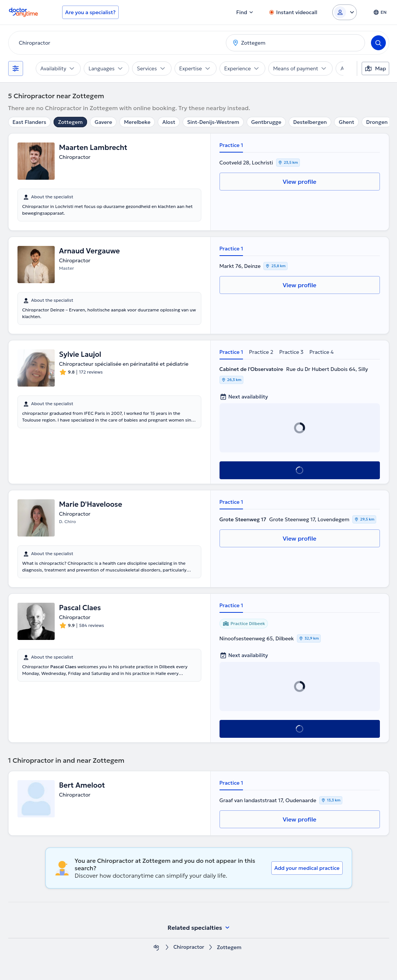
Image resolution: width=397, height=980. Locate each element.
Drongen (377, 122)
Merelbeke (137, 122)
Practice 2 (261, 352)
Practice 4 (322, 352)
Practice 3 (292, 352)
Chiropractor (189, 947)
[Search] (378, 43)
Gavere (103, 122)
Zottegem (70, 122)
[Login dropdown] (345, 12)
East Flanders (30, 122)
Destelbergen (310, 122)
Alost (169, 122)
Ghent (346, 122)
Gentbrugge (266, 122)
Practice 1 (231, 145)
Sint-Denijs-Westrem (213, 122)
